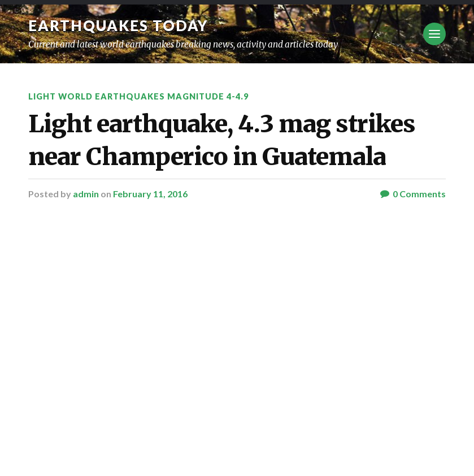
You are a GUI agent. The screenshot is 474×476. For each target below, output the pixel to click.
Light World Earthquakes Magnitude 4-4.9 (138, 96)
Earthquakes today (118, 25)
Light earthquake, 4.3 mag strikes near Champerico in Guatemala (222, 140)
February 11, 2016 (150, 194)
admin (86, 194)
